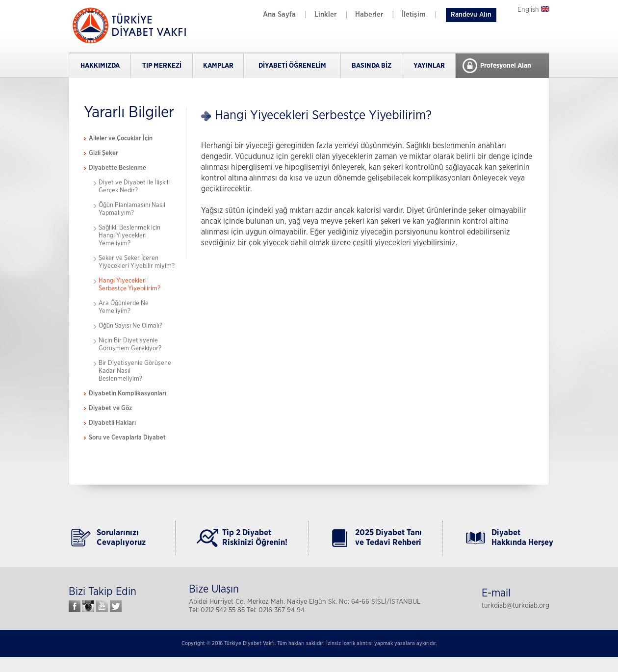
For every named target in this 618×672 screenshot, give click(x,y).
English (533, 10)
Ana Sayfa (279, 14)
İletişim (414, 14)
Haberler (369, 14)
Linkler (325, 14)
